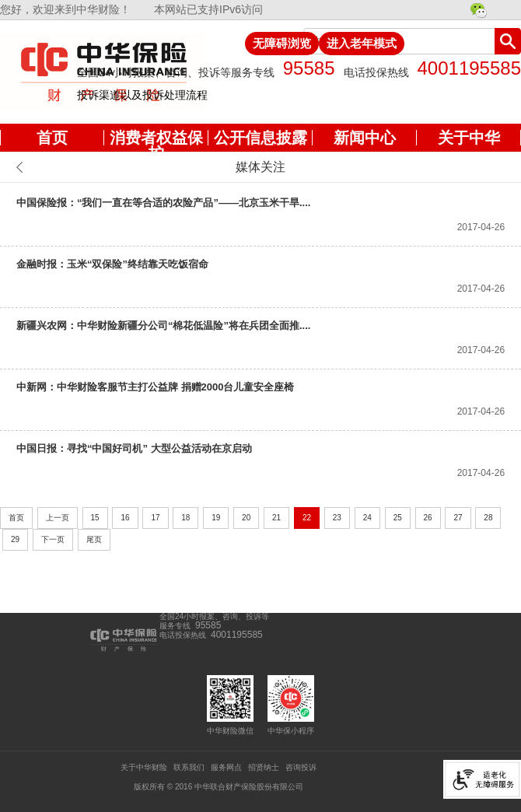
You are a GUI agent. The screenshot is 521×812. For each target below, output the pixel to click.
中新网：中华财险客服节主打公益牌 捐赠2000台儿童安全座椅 (156, 387)
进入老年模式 (362, 43)
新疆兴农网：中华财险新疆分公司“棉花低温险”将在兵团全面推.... (163, 325)
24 (367, 518)
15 (95, 518)
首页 (16, 518)
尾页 (94, 539)
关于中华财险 (144, 767)
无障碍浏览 (282, 43)
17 (155, 518)
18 (185, 518)
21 (276, 518)
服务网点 (226, 767)
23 (337, 518)
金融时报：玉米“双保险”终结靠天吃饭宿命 (112, 264)
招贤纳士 (264, 767)
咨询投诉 (301, 767)
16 (125, 518)
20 (246, 518)
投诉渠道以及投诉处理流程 (142, 95)
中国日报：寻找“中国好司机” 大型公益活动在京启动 (134, 448)
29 (15, 539)
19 (216, 518)
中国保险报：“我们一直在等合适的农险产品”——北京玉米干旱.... (163, 203)
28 (488, 518)
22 (307, 518)
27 (458, 518)
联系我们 (189, 767)
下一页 (53, 539)
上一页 (58, 518)
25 (398, 518)
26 (428, 518)
